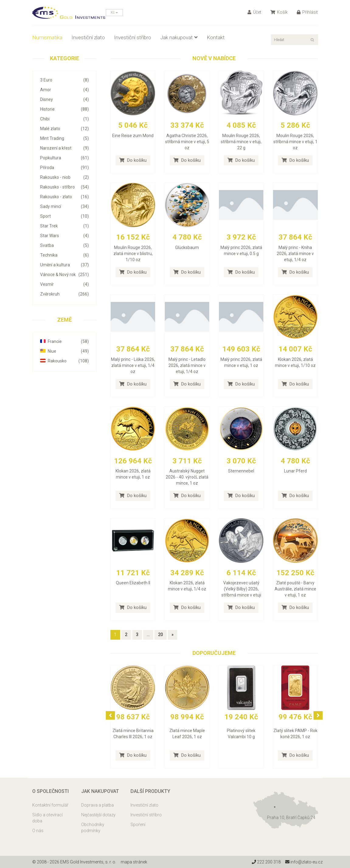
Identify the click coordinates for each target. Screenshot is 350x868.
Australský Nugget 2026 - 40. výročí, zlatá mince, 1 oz (187, 477)
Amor (65, 90)
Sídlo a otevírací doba (47, 818)
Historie (65, 109)
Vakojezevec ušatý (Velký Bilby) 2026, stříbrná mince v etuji (241, 589)
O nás (38, 831)
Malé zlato (65, 129)
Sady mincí (65, 206)
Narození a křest (65, 148)
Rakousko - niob (65, 177)
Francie (65, 341)
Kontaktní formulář (50, 805)
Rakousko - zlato (65, 197)
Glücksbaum (187, 247)
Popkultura (65, 158)
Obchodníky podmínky (93, 828)
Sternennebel (241, 471)
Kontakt (216, 37)
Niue (65, 351)
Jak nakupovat (179, 37)
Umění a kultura (65, 265)
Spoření (138, 825)
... (148, 635)
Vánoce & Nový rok (65, 275)
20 (161, 635)
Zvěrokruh (65, 294)
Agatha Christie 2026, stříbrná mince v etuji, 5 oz (187, 142)
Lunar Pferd (295, 471)
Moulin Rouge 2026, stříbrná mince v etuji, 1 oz (295, 142)
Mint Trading (65, 138)
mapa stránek (134, 862)
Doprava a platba (97, 805)
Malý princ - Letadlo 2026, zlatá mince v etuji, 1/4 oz (187, 365)
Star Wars (65, 236)
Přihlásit (307, 12)
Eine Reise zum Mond (133, 136)
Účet (254, 12)
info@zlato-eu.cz (304, 862)
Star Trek (65, 226)
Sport (65, 216)
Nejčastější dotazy (98, 815)
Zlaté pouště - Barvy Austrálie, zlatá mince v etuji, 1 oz (295, 589)
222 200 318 (266, 862)
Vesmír (65, 284)
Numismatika (47, 37)
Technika (65, 255)
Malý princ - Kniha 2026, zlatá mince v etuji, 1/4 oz (295, 254)
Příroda (65, 168)
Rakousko (65, 361)
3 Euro (65, 80)
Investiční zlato (88, 37)
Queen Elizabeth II (133, 583)
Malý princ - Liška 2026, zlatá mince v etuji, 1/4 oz (133, 365)
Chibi (65, 119)
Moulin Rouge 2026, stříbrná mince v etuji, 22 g (241, 142)
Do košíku (133, 160)
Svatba (65, 245)
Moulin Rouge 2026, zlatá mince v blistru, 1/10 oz (133, 254)
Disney (65, 99)
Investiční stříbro (133, 37)
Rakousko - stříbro (65, 187)
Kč (114, 12)
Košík (279, 12)
